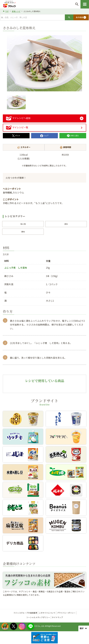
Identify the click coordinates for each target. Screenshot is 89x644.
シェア (44, 135)
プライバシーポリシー (66, 613)
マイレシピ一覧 (17, 127)
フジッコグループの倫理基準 (25, 613)
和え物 (23, 224)
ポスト (16, 135)
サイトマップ (57, 617)
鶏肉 (23, 232)
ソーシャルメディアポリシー (38, 617)
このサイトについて (47, 613)
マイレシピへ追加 (18, 118)
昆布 (66, 224)
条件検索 (81, 17)
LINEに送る (73, 135)
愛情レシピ (16, 11)
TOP (7, 11)
